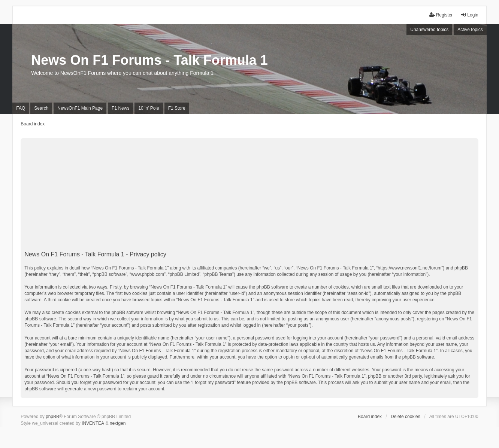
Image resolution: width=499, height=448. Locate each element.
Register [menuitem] (441, 15)
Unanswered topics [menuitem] (429, 30)
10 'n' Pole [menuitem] (149, 108)
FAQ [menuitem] (21, 108)
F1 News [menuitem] (120, 108)
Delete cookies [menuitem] (406, 417)
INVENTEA (93, 423)
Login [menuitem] (469, 15)
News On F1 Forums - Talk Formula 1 (149, 60)
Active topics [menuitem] (470, 30)
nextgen (118, 423)
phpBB (52, 417)
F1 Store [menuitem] (177, 108)
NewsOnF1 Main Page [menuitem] (80, 108)
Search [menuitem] (41, 108)
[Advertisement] (250, 195)
